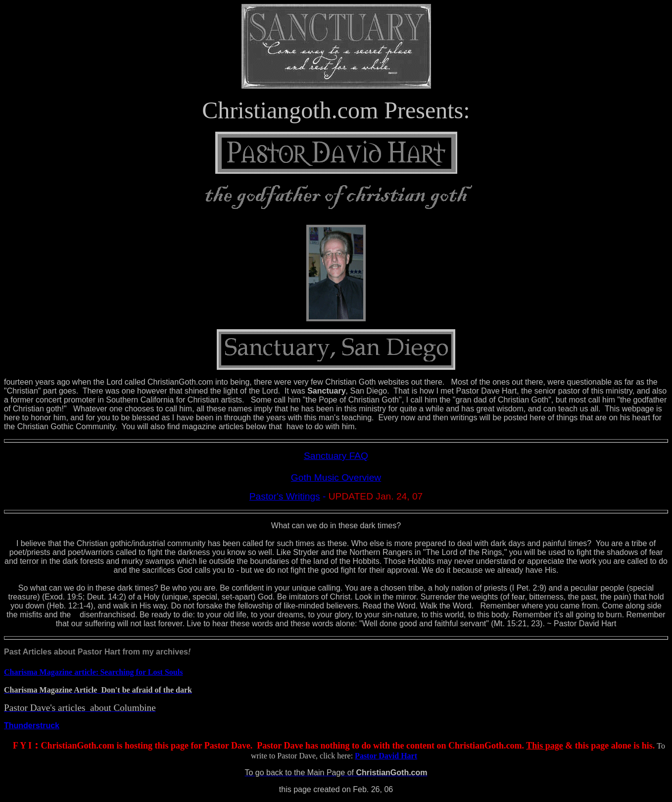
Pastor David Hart (386, 756)
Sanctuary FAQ (336, 456)
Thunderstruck (32, 726)
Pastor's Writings (285, 496)
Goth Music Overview (336, 477)
